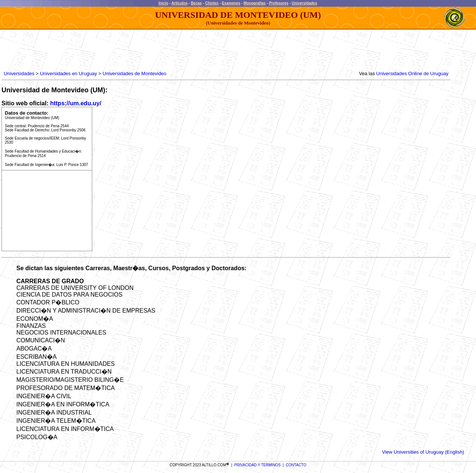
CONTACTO (296, 465)
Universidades (304, 3)
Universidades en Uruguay (69, 73)
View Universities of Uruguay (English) (423, 452)
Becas (196, 3)
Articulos (179, 3)
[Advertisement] (138, 50)
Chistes (212, 3)
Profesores (279, 3)
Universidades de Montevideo (134, 73)
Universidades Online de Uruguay (412, 73)
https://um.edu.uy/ (76, 103)
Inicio (163, 3)
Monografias (255, 3)
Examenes (231, 3)
